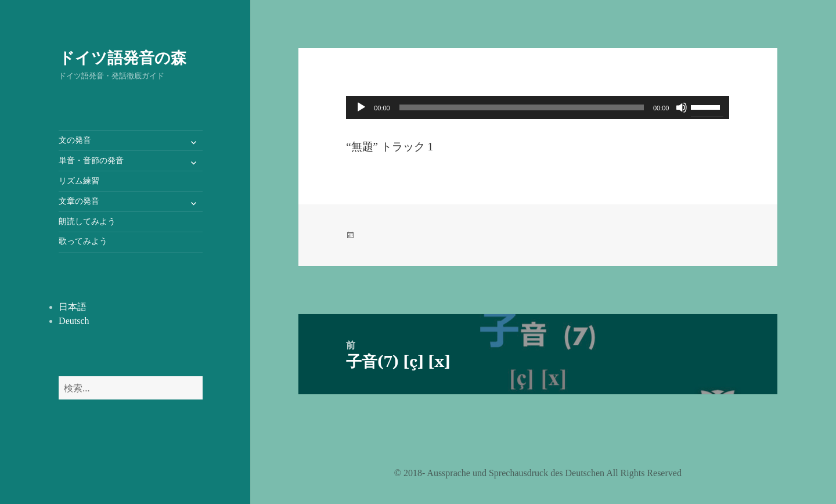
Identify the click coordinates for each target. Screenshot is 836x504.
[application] (538, 107)
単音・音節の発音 (91, 161)
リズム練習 (79, 181)
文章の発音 (79, 201)
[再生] (361, 107)
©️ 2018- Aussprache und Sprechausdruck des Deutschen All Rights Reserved (538, 473)
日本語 (73, 307)
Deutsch (74, 321)
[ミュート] (682, 107)
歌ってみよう (83, 241)
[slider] (522, 107)
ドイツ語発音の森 (122, 57)
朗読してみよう (87, 222)
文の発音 (75, 140)
